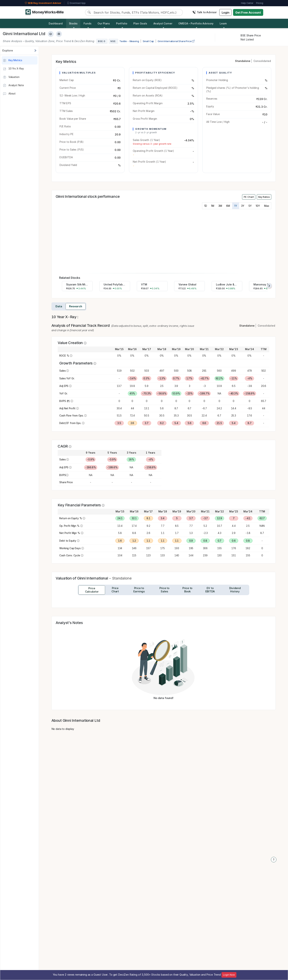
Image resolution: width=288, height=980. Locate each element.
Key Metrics (13, 60)
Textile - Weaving (129, 41)
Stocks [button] (73, 23)
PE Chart (249, 197)
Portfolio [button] (122, 23)
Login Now (229, 975)
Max (267, 206)
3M (220, 206)
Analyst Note (13, 85)
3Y (243, 206)
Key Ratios (264, 197)
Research (76, 306)
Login (226, 12)
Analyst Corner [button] (163, 23)
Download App (76, 3)
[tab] (92, 590)
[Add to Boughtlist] (59, 34)
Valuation (11, 77)
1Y (236, 206)
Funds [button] (87, 23)
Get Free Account (248, 12)
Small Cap (148, 41)
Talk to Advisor (205, 12)
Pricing (260, 3)
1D (206, 206)
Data (59, 306)
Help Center (247, 3)
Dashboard (56, 23)
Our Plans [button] (104, 23)
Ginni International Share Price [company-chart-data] (176, 41)
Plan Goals (140, 23)
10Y (258, 206)
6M (228, 206)
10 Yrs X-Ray (13, 69)
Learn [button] (223, 23)
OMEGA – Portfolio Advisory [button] (196, 23)
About (9, 94)
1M (213, 206)
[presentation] (269, 286)
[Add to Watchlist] (51, 34)
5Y (250, 206)
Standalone (243, 61)
